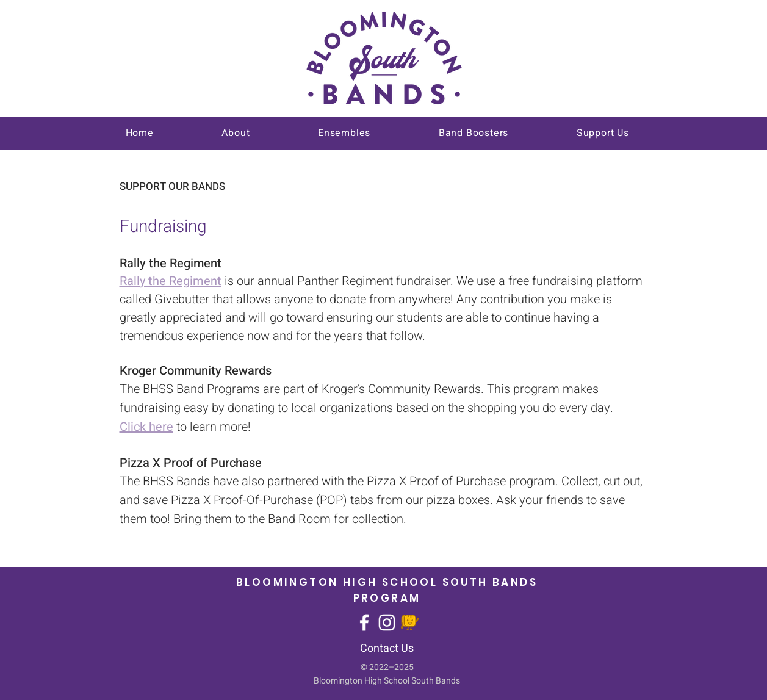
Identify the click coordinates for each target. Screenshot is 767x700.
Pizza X (388, 481)
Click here (146, 427)
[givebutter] (409, 622)
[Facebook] (364, 622)
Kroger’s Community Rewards (401, 389)
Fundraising (163, 227)
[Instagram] (387, 622)
